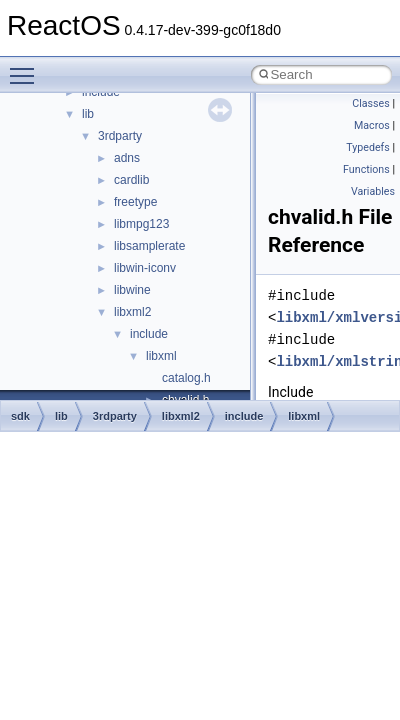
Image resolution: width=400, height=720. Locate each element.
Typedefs (368, 147)
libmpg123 (141, 224)
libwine (132, 290)
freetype (135, 202)
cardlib (131, 180)
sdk (20, 416)
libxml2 (132, 312)
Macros (372, 125)
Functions (366, 169)
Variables (373, 191)
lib (88, 114)
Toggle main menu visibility (27, 67)
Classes (370, 103)
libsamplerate (149, 246)
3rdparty (120, 136)
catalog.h (186, 378)
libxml (161, 356)
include (149, 334)
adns (127, 158)
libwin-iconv (145, 268)
